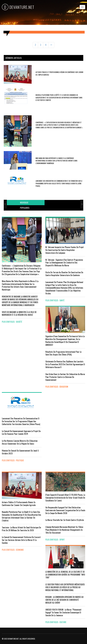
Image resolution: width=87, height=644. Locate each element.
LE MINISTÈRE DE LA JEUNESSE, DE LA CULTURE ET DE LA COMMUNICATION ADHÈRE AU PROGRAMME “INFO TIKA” (65, 575)
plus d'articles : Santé (55, 300)
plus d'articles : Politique (13, 460)
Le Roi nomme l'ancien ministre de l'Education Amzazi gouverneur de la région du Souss (20, 442)
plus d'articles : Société (12, 322)
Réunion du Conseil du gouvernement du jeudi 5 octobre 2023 (20, 452)
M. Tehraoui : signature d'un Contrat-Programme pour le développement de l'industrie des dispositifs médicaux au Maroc (64, 263)
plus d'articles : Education (57, 387)
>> (51, 45)
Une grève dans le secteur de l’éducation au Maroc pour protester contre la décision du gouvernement (65, 377)
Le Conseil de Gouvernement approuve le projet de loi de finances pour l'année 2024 (21, 433)
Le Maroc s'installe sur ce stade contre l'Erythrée (65, 520)
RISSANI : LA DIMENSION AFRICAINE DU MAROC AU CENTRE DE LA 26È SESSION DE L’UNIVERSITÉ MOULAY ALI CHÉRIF (64, 600)
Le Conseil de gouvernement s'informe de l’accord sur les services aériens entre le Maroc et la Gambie (21, 540)
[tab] (24, 203)
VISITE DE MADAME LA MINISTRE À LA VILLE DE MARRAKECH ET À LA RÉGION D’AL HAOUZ (19, 313)
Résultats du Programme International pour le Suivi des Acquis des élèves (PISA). (63, 353)
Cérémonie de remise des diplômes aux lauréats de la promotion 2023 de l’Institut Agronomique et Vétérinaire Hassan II (65, 364)
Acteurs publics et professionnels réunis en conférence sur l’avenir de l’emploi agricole (19, 504)
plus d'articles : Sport (55, 540)
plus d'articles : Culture (56, 622)
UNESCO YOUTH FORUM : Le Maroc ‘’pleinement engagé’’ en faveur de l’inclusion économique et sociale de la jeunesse (63, 612)
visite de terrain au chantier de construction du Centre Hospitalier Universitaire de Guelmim (64, 274)
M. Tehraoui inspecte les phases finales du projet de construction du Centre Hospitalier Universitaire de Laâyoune (65, 250)
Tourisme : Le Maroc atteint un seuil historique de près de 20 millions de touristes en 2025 (21, 529)
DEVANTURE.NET (18, 7)
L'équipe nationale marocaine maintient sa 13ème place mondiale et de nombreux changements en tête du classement (64, 530)
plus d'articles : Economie (13, 550)
